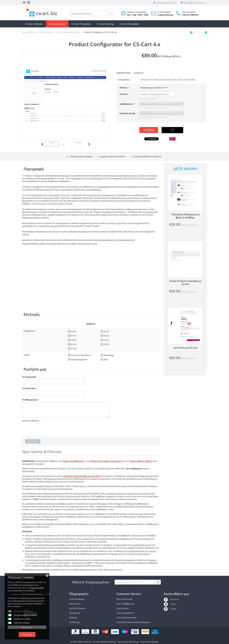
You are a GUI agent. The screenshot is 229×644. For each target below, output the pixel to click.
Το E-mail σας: (29, 388)
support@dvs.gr (166, 15)
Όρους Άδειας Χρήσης (141, 461)
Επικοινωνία (75, 604)
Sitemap (73, 618)
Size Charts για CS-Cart (185, 348)
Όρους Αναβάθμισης (74, 461)
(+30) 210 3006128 (190, 15)
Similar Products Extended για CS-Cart (185, 283)
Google (170, 609)
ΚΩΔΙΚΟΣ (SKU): (124, 73)
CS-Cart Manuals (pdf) (126, 618)
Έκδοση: (124, 88)
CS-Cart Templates (129, 24)
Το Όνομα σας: (29, 377)
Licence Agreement (125, 613)
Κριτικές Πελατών (77, 608)
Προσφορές (75, 613)
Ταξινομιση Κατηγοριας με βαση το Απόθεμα (185, 216)
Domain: (124, 94)
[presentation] (45, 429)
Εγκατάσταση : (127, 113)
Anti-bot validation (31, 421)
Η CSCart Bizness (77, 599)
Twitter (170, 604)
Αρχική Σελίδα (29, 32)
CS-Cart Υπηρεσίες (81, 24)
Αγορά (149, 130)
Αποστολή (33, 441)
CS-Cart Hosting (105, 24)
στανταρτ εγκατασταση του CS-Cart (82, 476)
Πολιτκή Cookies (37, 588)
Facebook (171, 599)
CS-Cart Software (34, 24)
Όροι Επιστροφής (125, 599)
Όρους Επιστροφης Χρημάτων (106, 461)
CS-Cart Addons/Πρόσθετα (69, 32)
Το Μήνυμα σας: (30, 400)
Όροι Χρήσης (123, 608)
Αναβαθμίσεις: (127, 104)
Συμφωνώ (27, 634)
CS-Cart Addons (57, 24)
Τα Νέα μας (74, 622)
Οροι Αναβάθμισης (125, 604)
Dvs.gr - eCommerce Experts (146, 642)
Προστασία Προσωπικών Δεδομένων (133, 622)
